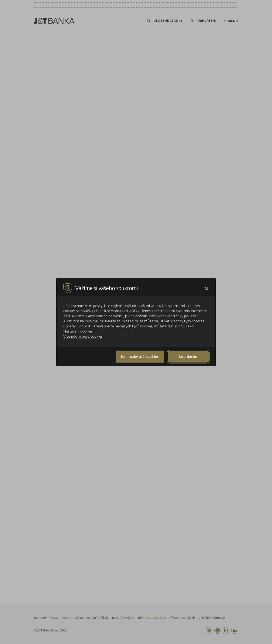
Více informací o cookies (83, 336)
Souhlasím (188, 357)
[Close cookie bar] (206, 288)
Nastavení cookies (78, 331)
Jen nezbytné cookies (140, 357)
